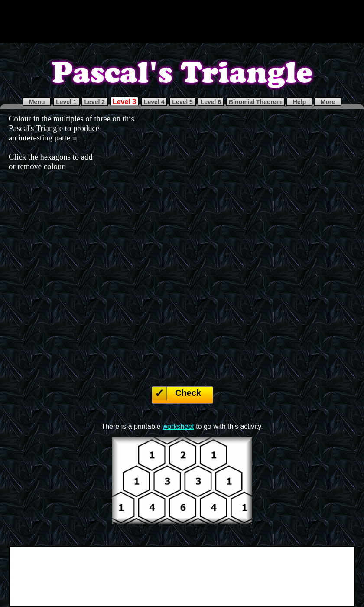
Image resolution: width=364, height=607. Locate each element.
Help (299, 102)
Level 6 (211, 102)
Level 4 (154, 102)
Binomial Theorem (255, 102)
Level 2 (94, 102)
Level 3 (124, 102)
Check (188, 393)
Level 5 (182, 102)
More (328, 102)
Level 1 (66, 102)
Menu (37, 102)
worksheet (178, 426)
